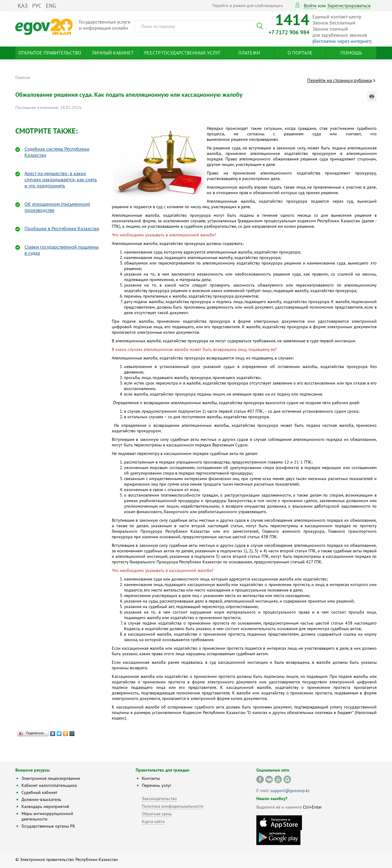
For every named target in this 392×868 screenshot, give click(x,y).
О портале (300, 53)
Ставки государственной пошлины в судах (62, 250)
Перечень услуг (156, 785)
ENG (51, 6)
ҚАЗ (23, 6)
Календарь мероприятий (45, 806)
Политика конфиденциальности (173, 806)
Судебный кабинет (40, 792)
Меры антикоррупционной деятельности (47, 816)
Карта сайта (153, 821)
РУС (37, 6)
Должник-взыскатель (41, 799)
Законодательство (159, 798)
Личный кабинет (113, 53)
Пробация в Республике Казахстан (62, 228)
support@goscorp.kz (290, 791)
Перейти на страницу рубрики (340, 80)
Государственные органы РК (48, 826)
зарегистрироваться (349, 6)
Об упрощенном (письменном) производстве (57, 207)
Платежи (249, 53)
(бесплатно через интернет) (342, 41)
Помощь (351, 53)
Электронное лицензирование (51, 778)
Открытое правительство (50, 53)
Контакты (151, 778)
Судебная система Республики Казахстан (57, 152)
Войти (310, 6)
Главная (23, 77)
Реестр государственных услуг (182, 53)
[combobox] (201, 26)
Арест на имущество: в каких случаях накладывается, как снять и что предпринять (61, 179)
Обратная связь (157, 814)
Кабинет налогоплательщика (49, 785)
